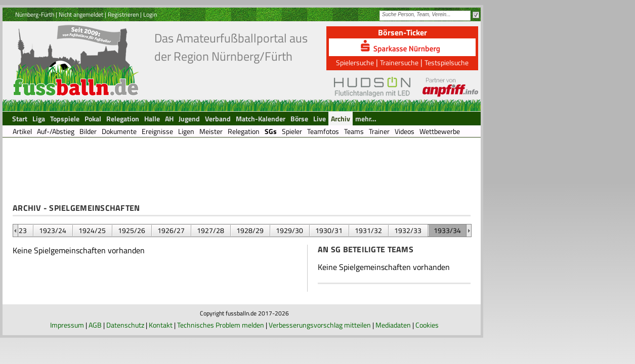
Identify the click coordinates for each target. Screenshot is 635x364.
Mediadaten (393, 325)
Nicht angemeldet (81, 14)
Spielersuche (355, 62)
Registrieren (123, 14)
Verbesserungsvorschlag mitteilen (320, 325)
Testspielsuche (447, 62)
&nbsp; (15, 231)
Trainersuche (399, 62)
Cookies (427, 325)
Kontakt (161, 325)
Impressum (67, 325)
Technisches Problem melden (221, 325)
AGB (95, 325)
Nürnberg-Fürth (35, 14)
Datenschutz (125, 325)
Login (150, 14)
